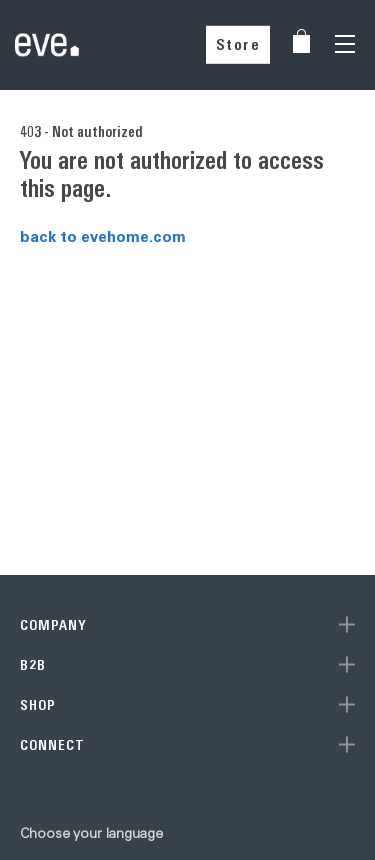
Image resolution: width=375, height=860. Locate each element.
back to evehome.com (103, 236)
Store (238, 44)
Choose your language (91, 833)
